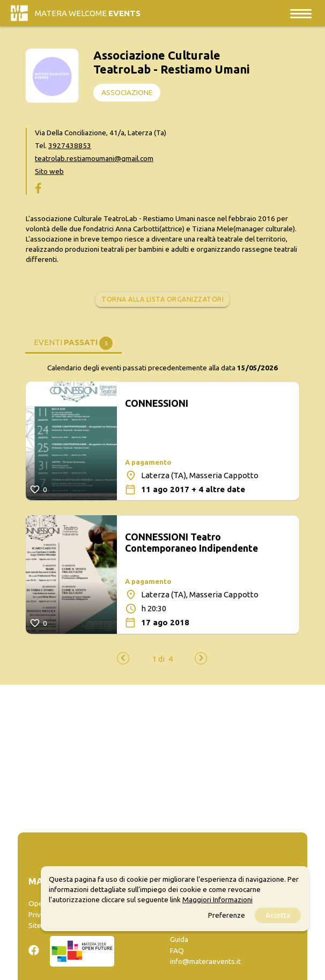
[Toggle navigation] (301, 13)
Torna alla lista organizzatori (162, 299)
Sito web (49, 171)
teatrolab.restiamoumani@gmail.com (94, 158)
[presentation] (123, 658)
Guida (179, 939)
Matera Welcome (88, 13)
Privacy (40, 915)
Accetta (278, 915)
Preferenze (227, 915)
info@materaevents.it (205, 961)
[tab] (73, 342)
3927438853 (70, 145)
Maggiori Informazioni (217, 899)
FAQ (177, 950)
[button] (158, 659)
